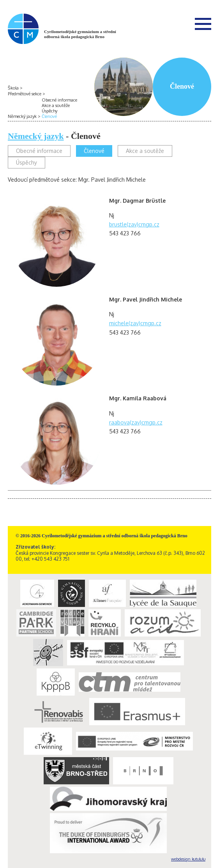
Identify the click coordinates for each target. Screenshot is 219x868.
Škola (13, 88)
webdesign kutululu (188, 859)
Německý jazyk (22, 116)
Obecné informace (59, 100)
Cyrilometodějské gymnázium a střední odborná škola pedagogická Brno (80, 34)
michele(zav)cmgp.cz (135, 323)
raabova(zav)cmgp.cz (136, 422)
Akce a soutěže (56, 105)
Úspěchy (49, 111)
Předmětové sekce (25, 94)
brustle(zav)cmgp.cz (134, 224)
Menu (203, 24)
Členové (49, 116)
